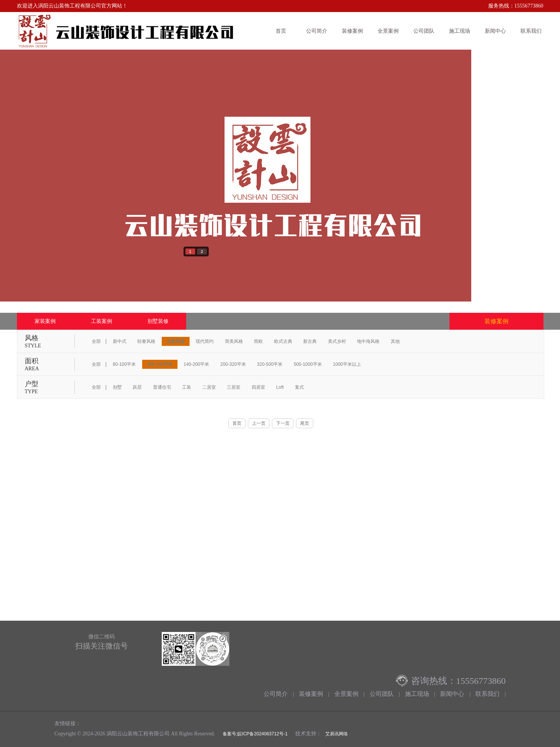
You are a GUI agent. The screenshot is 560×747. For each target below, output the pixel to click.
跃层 (137, 387)
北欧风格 (176, 341)
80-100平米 (124, 364)
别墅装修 (158, 321)
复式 (299, 387)
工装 (187, 387)
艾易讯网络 (337, 734)
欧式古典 (283, 341)
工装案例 (102, 321)
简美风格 (234, 341)
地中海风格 (368, 341)
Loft (280, 387)
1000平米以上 (347, 364)
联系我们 (531, 31)
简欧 (258, 341)
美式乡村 (337, 341)
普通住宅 (162, 387)
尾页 (305, 423)
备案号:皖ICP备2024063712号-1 (255, 734)
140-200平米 (196, 364)
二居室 (209, 387)
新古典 (310, 341)
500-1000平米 (308, 364)
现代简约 (205, 341)
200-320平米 (233, 364)
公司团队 (424, 31)
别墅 (117, 387)
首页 (281, 31)
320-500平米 (270, 364)
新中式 (120, 341)
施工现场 (460, 31)
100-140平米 (160, 364)
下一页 (283, 423)
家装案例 (45, 321)
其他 (395, 341)
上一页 (259, 423)
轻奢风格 (146, 341)
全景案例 (388, 31)
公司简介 (317, 31)
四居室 (258, 387)
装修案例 (352, 31)
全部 (96, 341)
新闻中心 (495, 31)
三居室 (234, 387)
